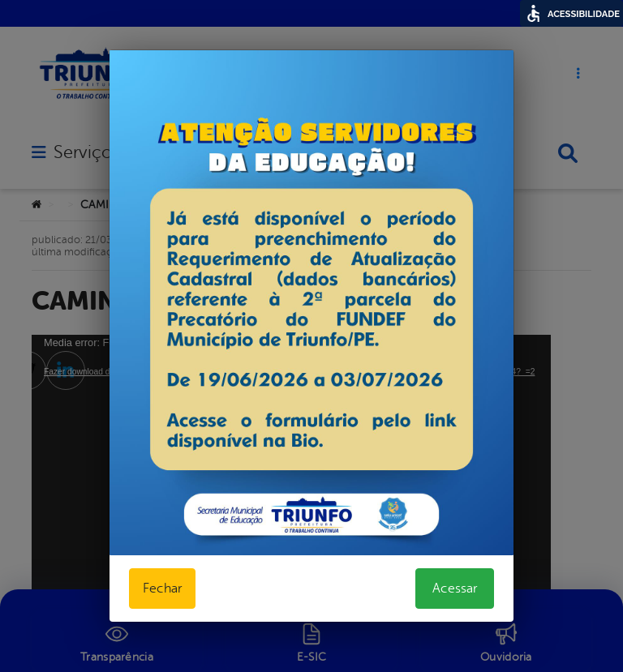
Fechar (162, 589)
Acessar (455, 589)
